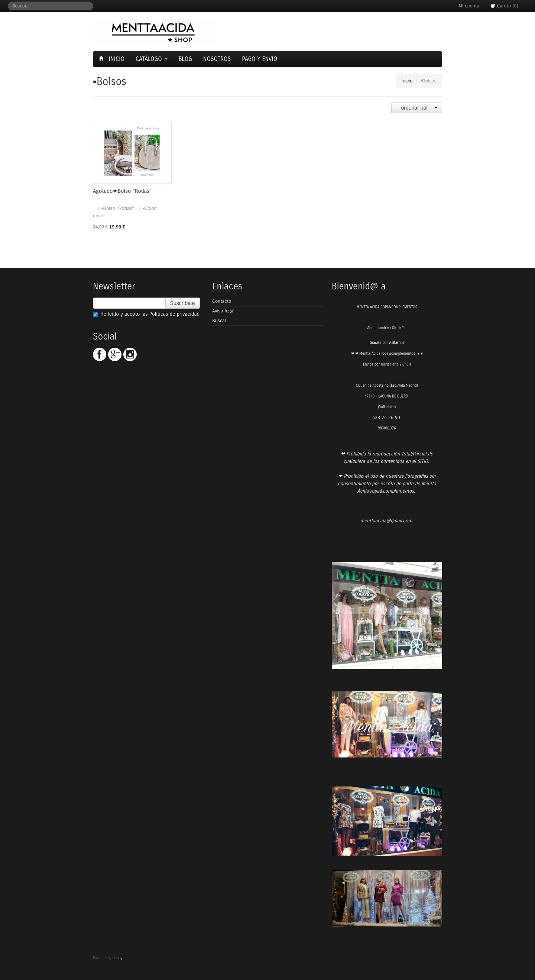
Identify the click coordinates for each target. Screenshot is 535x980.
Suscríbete (183, 303)
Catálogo (152, 59)
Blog (185, 59)
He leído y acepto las (146, 314)
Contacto (222, 301)
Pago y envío (260, 59)
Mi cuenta (469, 6)
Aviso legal (223, 311)
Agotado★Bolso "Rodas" (122, 191)
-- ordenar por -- (417, 108)
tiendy (117, 958)
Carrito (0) (504, 6)
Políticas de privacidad (174, 314)
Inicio (113, 59)
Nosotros (217, 59)
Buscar (219, 321)
